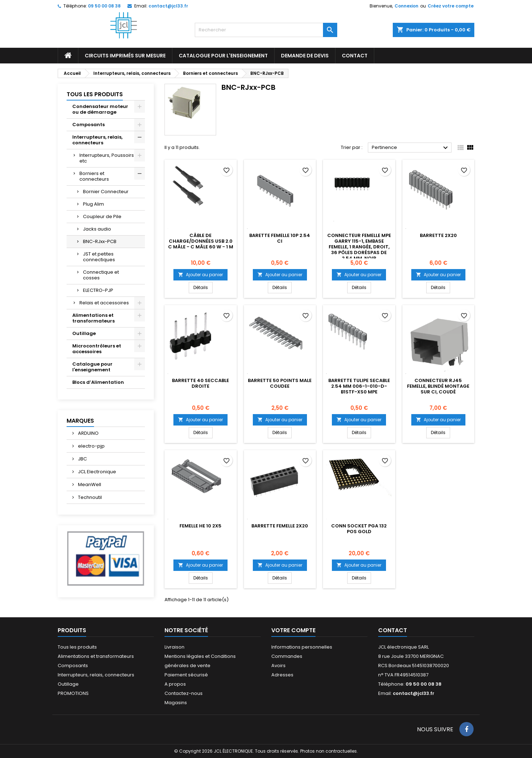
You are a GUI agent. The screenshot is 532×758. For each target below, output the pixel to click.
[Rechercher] (266, 30)
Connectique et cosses (101, 275)
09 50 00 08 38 (104, 6)
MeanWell (89, 484)
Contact (393, 630)
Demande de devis (305, 56)
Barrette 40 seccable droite (200, 383)
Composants (88, 125)
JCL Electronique (97, 472)
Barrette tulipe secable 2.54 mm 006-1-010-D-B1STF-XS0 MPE (359, 386)
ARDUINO (88, 433)
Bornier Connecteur (106, 192)
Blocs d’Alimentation (98, 382)
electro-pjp (91, 446)
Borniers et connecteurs (94, 176)
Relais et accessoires (104, 303)
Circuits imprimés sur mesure (125, 56)
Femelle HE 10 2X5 (200, 526)
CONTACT (355, 56)
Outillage (84, 333)
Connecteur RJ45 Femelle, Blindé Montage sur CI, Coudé (438, 386)
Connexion (406, 6)
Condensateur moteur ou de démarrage (100, 109)
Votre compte (293, 630)
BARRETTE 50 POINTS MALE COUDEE (280, 383)
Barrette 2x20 (438, 235)
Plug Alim (93, 204)
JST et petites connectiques (99, 257)
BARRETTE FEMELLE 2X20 (280, 526)
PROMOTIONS (73, 693)
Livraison (174, 647)
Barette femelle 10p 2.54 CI (280, 238)
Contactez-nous (184, 693)
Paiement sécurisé (186, 675)
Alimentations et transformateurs (93, 318)
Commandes (287, 656)
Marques (80, 421)
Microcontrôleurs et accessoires (97, 349)
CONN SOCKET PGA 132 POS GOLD (359, 529)
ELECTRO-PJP (98, 290)
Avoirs (278, 666)
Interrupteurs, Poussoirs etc (107, 158)
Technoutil (89, 497)
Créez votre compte (451, 6)
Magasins (176, 703)
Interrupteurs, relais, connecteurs (97, 140)
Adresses (282, 675)
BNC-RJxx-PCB (100, 241)
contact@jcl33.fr (168, 6)
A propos (175, 684)
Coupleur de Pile (102, 216)
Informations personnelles (302, 647)
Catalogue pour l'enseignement (223, 56)
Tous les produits (95, 94)
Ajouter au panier (200, 275)
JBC (82, 459)
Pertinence (411, 148)
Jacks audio (97, 229)
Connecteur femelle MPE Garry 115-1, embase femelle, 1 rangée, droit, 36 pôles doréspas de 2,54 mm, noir (359, 247)
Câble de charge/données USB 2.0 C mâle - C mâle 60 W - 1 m (201, 241)
